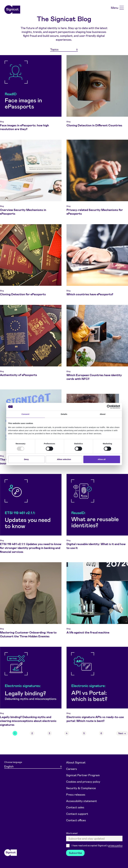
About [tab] (103, 414)
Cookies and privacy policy (83, 782)
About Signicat (76, 762)
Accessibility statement (81, 801)
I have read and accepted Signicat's (97, 846)
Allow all (102, 459)
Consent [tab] (25, 414)
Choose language (13, 762)
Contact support (77, 814)
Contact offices (76, 820)
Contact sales (75, 807)
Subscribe (75, 853)
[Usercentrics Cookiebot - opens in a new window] (109, 407)
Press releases (76, 794)
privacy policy (115, 845)
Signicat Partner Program (83, 775)
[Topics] (64, 50)
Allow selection (64, 459)
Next (122, 733)
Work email (72, 833)
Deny (26, 459)
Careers (72, 769)
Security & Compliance (81, 788)
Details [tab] (64, 414)
